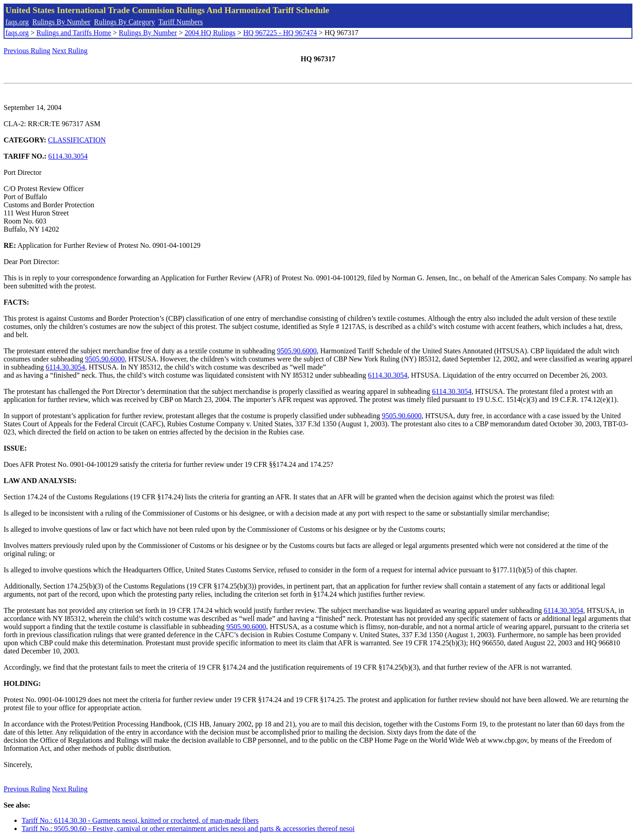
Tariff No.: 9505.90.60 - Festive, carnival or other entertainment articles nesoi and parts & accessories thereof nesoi (188, 829)
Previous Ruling (27, 51)
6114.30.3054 (68, 156)
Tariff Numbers (181, 22)
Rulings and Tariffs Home (74, 33)
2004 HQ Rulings (210, 33)
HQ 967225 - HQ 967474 (280, 33)
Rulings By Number (62, 22)
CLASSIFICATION (77, 140)
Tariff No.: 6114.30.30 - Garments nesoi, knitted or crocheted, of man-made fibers (140, 820)
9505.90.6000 (297, 351)
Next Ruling (70, 51)
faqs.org (17, 22)
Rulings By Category (125, 22)
